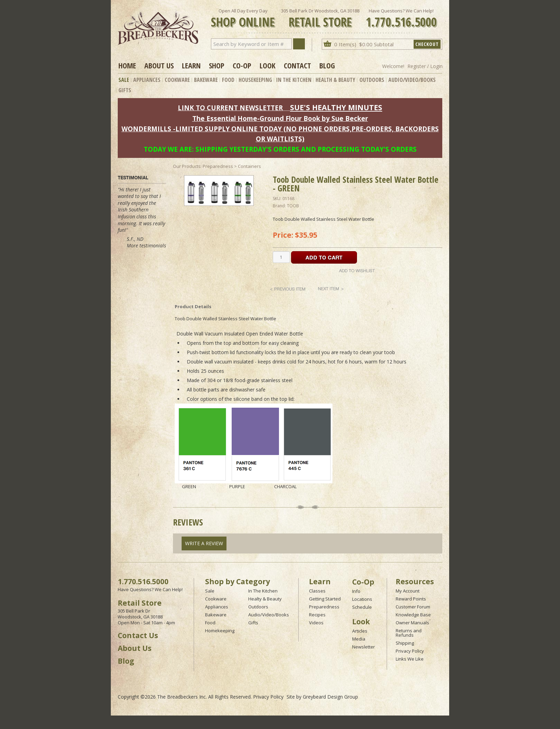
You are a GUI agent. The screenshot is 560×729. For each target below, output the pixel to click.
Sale (124, 80)
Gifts (125, 90)
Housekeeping (255, 80)
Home (127, 65)
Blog (327, 65)
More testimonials (146, 245)
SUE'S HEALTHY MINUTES (336, 107)
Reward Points (411, 599)
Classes (317, 591)
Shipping (405, 643)
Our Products (187, 166)
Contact (297, 65)
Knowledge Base (413, 615)
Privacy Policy (410, 651)
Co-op (242, 65)
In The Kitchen (294, 80)
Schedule (362, 607)
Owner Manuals (412, 623)
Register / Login (425, 66)
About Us (159, 65)
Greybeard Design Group (330, 697)
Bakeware (206, 80)
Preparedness (324, 607)
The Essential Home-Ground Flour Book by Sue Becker (280, 118)
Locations (362, 599)
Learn (191, 65)
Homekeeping (220, 631)
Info (356, 591)
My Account (408, 591)
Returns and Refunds (409, 633)
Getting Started (325, 599)
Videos (316, 623)
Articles (360, 631)
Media (359, 639)
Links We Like (410, 659)
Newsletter (364, 647)
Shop (217, 65)
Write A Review (204, 543)
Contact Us (138, 635)
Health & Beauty (335, 80)
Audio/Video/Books (412, 80)
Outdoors (372, 80)
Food (228, 80)
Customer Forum (413, 607)
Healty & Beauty (265, 599)
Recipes (317, 615)
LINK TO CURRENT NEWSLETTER (230, 108)
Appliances (147, 80)
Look (268, 65)
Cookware (177, 80)
